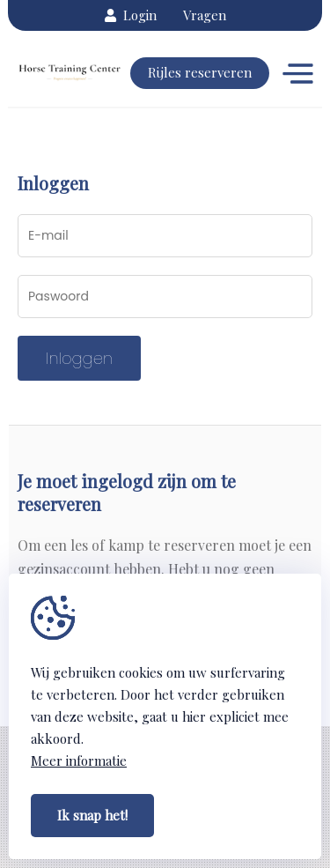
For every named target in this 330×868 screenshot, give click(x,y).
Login (131, 15)
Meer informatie (79, 760)
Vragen (205, 15)
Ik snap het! (92, 815)
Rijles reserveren (200, 72)
